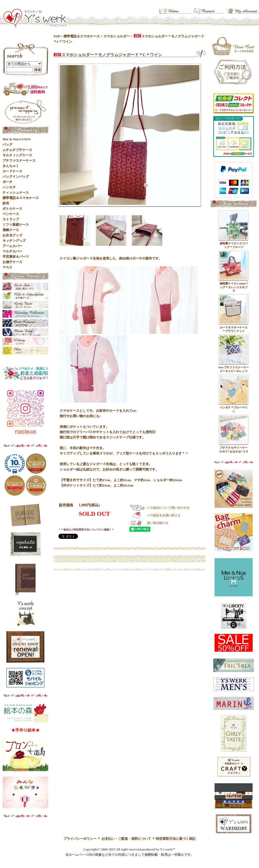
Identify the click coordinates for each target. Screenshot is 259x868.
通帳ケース (11, 230)
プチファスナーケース (19, 161)
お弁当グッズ (12, 235)
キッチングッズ (14, 241)
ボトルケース (12, 209)
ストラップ (11, 219)
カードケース (12, 171)
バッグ (7, 144)
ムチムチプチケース (17, 150)
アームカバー (12, 246)
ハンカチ (9, 187)
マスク (7, 267)
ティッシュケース (16, 193)
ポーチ (7, 182)
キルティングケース (17, 155)
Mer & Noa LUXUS (17, 139)
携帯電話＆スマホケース (82, 36)
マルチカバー (12, 251)
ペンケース (11, 214)
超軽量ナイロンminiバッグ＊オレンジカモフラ (234, 287)
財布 (6, 203)
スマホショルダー (117, 36)
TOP (57, 36)
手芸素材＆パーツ (16, 257)
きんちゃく (11, 166)
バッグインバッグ (16, 177)
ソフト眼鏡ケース (16, 225)
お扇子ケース (12, 262)
